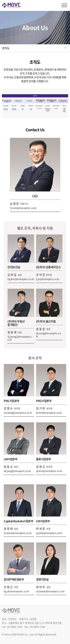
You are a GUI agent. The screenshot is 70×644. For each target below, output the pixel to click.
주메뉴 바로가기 (0, 0)
